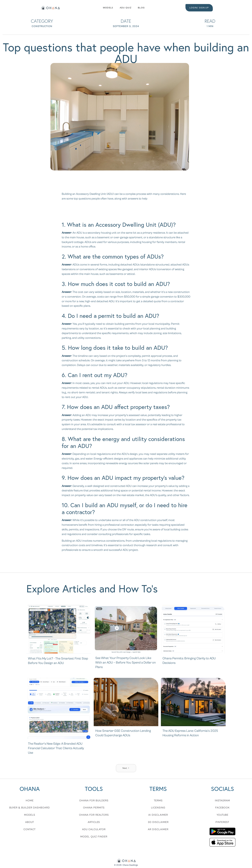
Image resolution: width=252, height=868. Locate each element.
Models (108, 8)
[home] (50, 8)
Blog (141, 8)
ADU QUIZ (126, 8)
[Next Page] (126, 768)
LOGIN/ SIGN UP (199, 8)
